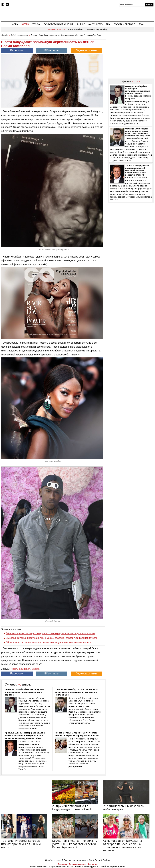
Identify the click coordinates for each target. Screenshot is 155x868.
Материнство (95, 24)
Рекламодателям (77, 864)
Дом (141, 24)
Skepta (36, 669)
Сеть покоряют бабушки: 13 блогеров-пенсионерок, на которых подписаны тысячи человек (123, 845)
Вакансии (63, 864)
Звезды (25, 24)
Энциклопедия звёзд (97, 30)
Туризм (36, 24)
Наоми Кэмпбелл (21, 669)
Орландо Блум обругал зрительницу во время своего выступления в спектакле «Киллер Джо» (76, 692)
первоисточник (117, 866)
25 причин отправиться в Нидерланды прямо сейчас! (71, 808)
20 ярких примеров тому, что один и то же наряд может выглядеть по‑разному (51, 633)
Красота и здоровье (124, 24)
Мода (15, 24)
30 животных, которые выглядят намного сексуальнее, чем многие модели (49, 642)
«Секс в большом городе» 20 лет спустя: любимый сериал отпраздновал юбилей (77, 734)
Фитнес (81, 24)
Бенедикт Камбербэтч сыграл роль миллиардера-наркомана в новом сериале (24, 692)
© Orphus (105, 860)
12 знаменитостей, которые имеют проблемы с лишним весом (21, 844)
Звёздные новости (56, 30)
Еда (108, 24)
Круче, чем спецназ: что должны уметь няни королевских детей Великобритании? (75, 844)
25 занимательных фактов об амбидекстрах (124, 808)
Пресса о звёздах (76, 30)
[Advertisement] (131, 57)
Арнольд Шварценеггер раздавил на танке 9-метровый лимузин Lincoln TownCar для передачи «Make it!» (25, 735)
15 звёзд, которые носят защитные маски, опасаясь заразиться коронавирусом (51, 638)
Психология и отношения (58, 24)
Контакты (92, 864)
